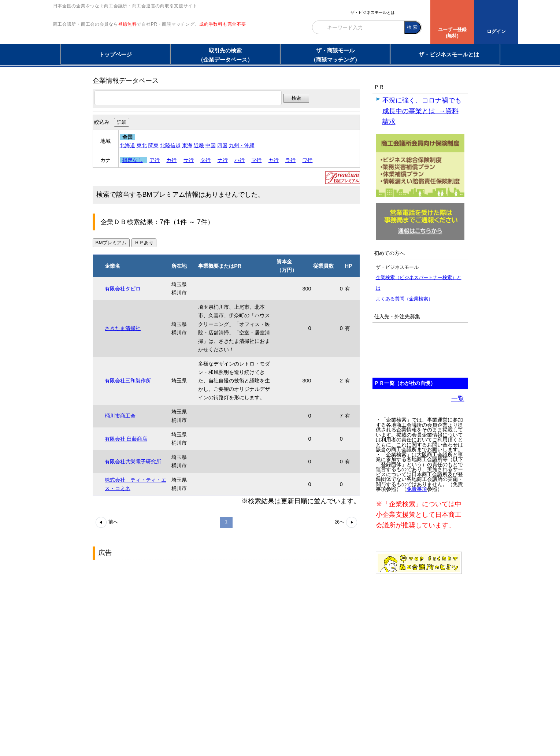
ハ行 (240, 160)
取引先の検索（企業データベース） (225, 55)
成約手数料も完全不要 (222, 40)
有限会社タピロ (123, 289)
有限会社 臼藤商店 (126, 439)
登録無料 (128, 40)
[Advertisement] (148, 609)
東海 (187, 145)
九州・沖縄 (242, 145)
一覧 (458, 399)
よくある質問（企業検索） (404, 299)
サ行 (189, 160)
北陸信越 (170, 145)
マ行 (256, 160)
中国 (211, 145)
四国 (222, 145)
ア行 (155, 160)
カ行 (171, 160)
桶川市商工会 (120, 416)
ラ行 (290, 160)
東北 (142, 145)
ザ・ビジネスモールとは (373, 12)
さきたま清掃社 (123, 328)
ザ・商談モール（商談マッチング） (335, 55)
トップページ (115, 54)
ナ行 (223, 160)
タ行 (205, 160)
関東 (153, 145)
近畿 (199, 145)
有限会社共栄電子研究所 (133, 462)
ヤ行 (274, 160)
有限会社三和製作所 (128, 381)
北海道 (127, 145)
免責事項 (417, 489)
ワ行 (307, 160)
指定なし (133, 160)
